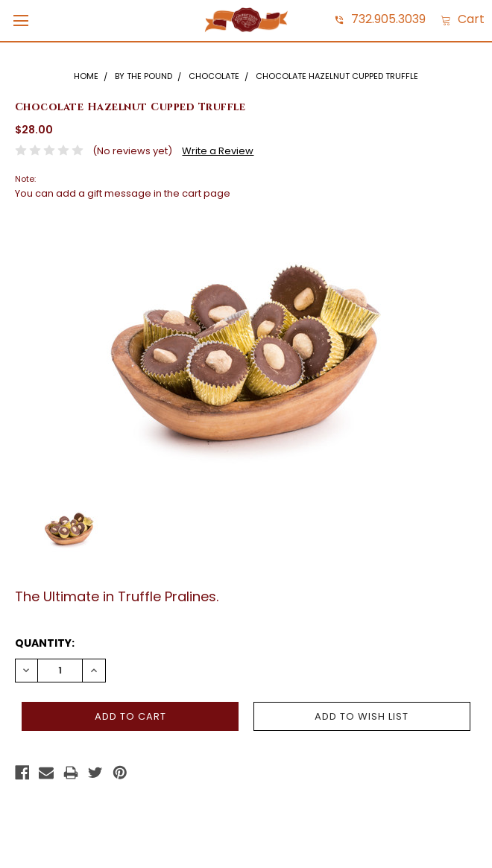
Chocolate (214, 76)
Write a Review (218, 151)
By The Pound (143, 76)
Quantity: (45, 643)
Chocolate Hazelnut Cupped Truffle (337, 76)
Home (86, 76)
